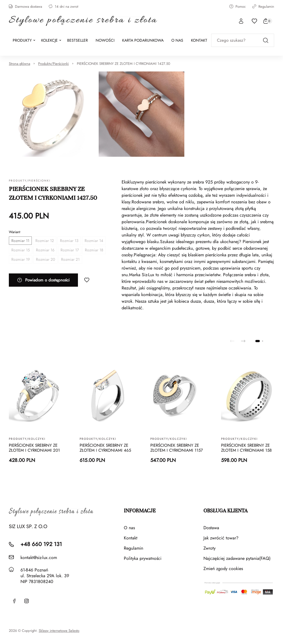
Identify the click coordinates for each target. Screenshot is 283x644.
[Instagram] (27, 601)
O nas (129, 528)
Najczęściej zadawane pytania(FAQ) (237, 558)
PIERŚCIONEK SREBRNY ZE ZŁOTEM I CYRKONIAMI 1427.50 (124, 64)
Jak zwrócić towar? (221, 538)
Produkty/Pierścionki (53, 64)
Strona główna (19, 64)
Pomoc (238, 6)
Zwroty (209, 548)
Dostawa (211, 528)
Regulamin (263, 6)
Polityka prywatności (143, 558)
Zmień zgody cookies (223, 569)
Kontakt (131, 538)
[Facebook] (14, 601)
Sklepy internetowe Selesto (59, 631)
